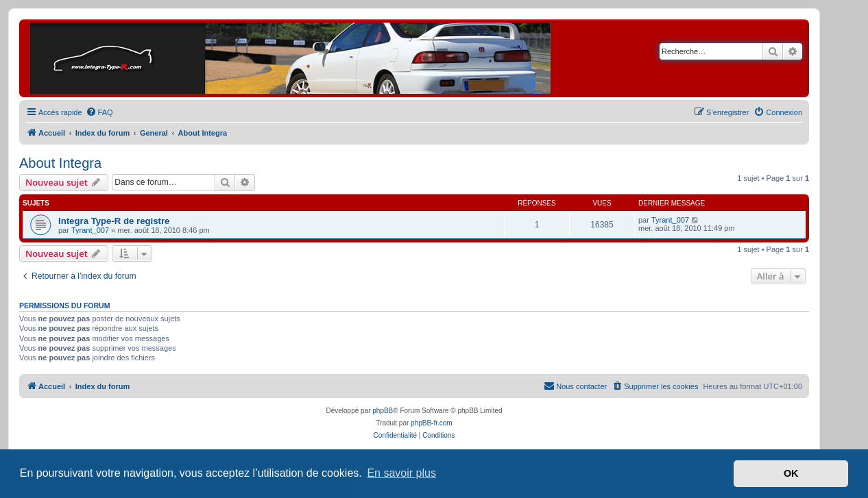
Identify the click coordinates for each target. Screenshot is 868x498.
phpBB (383, 411)
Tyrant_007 (90, 230)
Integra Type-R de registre (114, 221)
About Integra (60, 163)
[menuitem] (99, 112)
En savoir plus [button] (401, 473)
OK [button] (791, 473)
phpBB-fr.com (432, 423)
